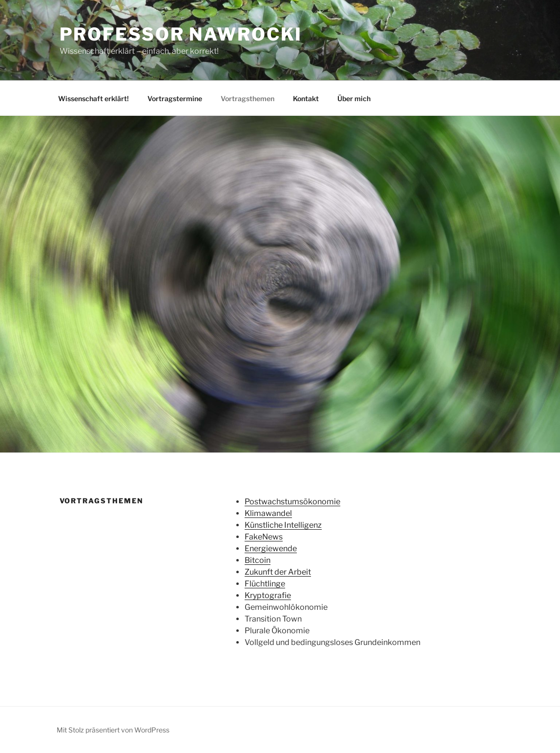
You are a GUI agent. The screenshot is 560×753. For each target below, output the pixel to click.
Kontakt (306, 98)
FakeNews (264, 537)
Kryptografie (268, 595)
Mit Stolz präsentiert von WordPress (113, 730)
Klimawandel (268, 513)
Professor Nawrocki (181, 34)
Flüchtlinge (265, 584)
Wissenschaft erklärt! (93, 98)
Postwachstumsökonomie (292, 502)
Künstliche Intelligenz (283, 525)
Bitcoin (258, 560)
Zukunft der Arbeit (278, 572)
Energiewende (271, 549)
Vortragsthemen (248, 98)
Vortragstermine (175, 98)
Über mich (354, 98)
